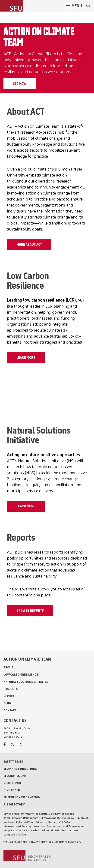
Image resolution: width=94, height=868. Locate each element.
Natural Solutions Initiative (26, 682)
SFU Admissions (15, 776)
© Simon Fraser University (65, 842)
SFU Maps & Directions (20, 769)
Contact (10, 710)
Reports (10, 696)
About (8, 667)
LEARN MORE (26, 358)
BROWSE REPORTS (30, 611)
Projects (11, 689)
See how (20, 84)
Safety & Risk (13, 762)
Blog (7, 703)
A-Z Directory (14, 804)
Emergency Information (22, 797)
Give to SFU (12, 790)
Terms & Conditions (15, 842)
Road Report (13, 783)
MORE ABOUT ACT (29, 245)
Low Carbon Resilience (21, 675)
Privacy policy (38, 842)
